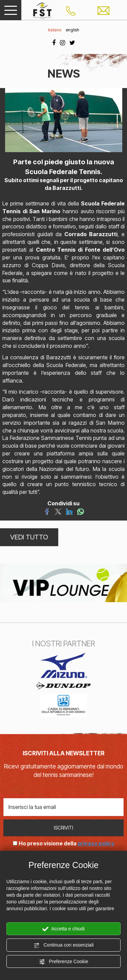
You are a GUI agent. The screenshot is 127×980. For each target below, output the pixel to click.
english (72, 30)
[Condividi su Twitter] (58, 511)
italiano (55, 30)
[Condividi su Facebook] (47, 511)
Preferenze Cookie (64, 962)
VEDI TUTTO (29, 537)
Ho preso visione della (67, 843)
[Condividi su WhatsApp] (80, 511)
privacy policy (96, 843)
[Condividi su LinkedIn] (69, 511)
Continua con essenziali (64, 945)
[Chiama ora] (71, 10)
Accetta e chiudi (63, 929)
